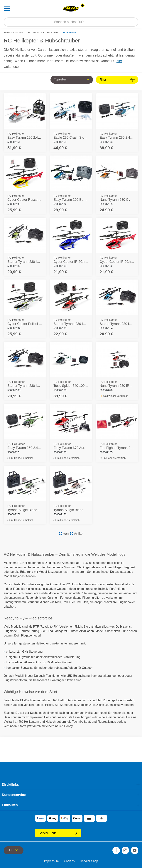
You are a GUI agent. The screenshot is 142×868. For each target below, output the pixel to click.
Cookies (69, 861)
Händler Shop (89, 861)
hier (119, 61)
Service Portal (58, 833)
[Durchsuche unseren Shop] (71, 22)
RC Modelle (34, 33)
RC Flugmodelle (51, 33)
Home (7, 33)
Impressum (51, 861)
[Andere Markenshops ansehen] (83, 5)
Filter (117, 80)
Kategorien (19, 33)
